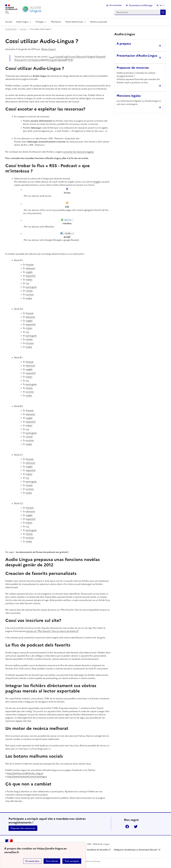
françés (30, 265)
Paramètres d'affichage (91, 861)
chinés (29, 291)
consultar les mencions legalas (78, 152)
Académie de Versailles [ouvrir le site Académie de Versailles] (98, 850)
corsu (73, 57)
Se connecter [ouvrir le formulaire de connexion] (116, 5)
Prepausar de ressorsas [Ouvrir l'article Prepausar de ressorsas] (133, 68)
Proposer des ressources (23, 828)
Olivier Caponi (48, 49)
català (60, 57)
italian (29, 279)
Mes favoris (56, 22)
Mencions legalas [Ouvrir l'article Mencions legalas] (129, 96)
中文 (70, 60)
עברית (28, 60)
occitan (30, 294)
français (19, 60)
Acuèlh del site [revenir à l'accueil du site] (11, 29)
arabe (29, 298)
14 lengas (40, 22)
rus (28, 283)
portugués (31, 287)
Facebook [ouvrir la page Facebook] (127, 827)
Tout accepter (72, 861)
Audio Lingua (22, 22)
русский (62, 60)
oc (161, 5)
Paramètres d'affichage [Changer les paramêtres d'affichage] (141, 5)
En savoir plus (32, 861)
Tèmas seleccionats (74, 22)
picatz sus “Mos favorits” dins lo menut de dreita (51, 631)
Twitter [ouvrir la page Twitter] (136, 827)
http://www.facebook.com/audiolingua (27, 776)
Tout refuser (52, 861)
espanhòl (31, 276)
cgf (66, 57)
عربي (52, 57)
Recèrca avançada (99, 22)
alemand (31, 268)
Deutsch (82, 57)
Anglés (97, 182)
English (91, 57)
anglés (29, 272)
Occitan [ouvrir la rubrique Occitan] (23, 29)
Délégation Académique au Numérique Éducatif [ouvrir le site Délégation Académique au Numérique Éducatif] (136, 850)
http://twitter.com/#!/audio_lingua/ (25, 773)
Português (52, 60)
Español (101, 57)
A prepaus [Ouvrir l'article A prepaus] (124, 44)
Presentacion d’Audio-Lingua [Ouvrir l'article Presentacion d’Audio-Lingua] (137, 56)
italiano (36, 60)
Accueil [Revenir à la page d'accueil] (9, 22)
